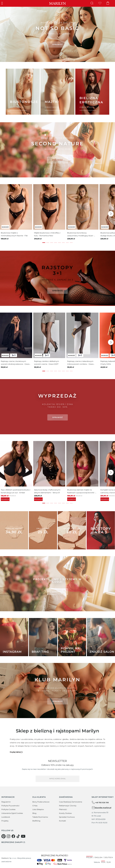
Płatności (63, 809)
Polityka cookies (8, 809)
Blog (34, 813)
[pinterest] (4, 836)
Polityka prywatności (10, 806)
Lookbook (6, 817)
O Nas (35, 806)
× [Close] (104, 10)
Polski (89, 857)
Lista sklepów (38, 809)
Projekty (5, 821)
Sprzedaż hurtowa (67, 817)
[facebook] (13, 836)
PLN (103, 862)
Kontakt (62, 821)
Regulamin (6, 802)
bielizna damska (77, 739)
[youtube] (23, 836)
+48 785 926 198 (100, 802)
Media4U (5, 858)
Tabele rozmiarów (40, 817)
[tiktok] (18, 836)
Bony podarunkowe (41, 802)
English (99, 857)
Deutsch (109, 857)
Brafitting (36, 821)
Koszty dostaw (65, 813)
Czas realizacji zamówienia (71, 802)
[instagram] (8, 836)
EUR (109, 862)
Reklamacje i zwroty (68, 806)
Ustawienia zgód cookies (12, 813)
